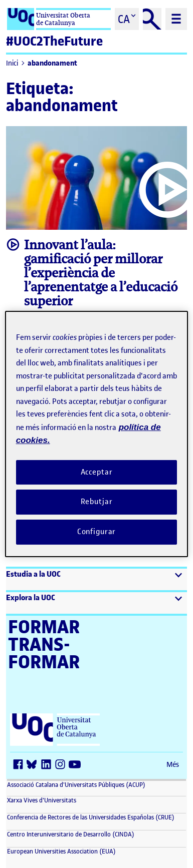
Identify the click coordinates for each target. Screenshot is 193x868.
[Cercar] (152, 19)
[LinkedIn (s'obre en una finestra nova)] (48, 765)
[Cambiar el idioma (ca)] (127, 19)
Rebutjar (97, 502)
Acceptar (97, 472)
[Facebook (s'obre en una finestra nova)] (20, 765)
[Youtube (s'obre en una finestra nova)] (76, 765)
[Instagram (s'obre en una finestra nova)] (62, 765)
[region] (97, 434)
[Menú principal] (176, 19)
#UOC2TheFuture (54, 41)
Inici (12, 63)
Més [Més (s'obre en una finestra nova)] (173, 765)
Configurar (97, 532)
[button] (96, 579)
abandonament (52, 63)
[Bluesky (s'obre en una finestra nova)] (34, 765)
